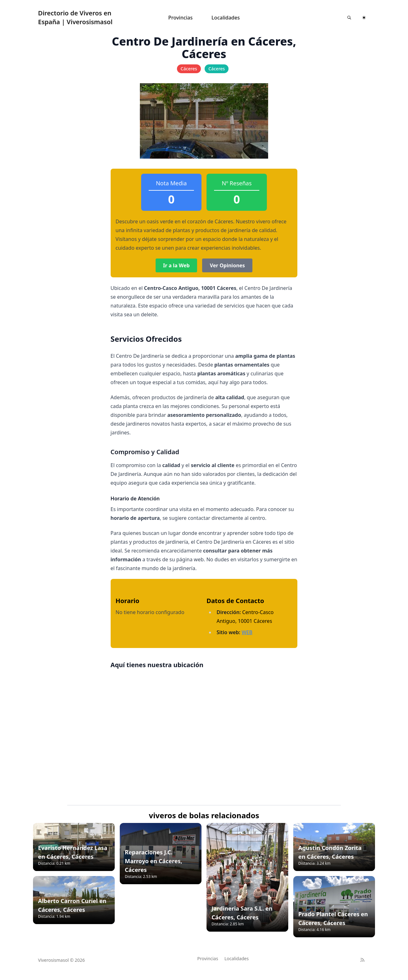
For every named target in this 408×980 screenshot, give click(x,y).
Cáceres (189, 69)
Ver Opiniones (227, 265)
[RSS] (362, 960)
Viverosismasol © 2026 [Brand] (61, 960)
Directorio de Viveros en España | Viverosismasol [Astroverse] (75, 17)
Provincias (180, 18)
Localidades (226, 18)
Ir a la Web (176, 265)
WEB (247, 632)
